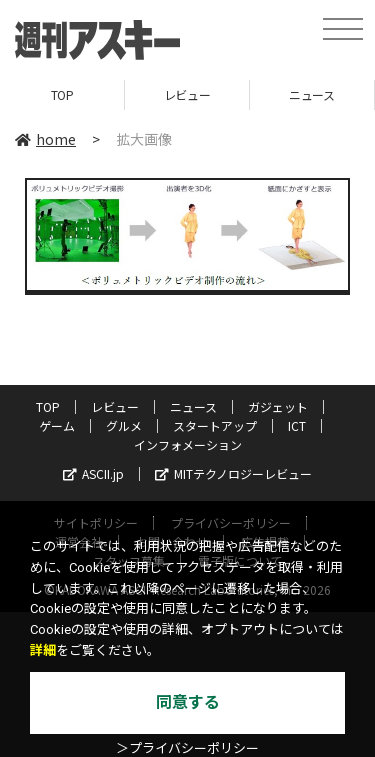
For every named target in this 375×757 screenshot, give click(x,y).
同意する (188, 702)
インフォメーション (188, 444)
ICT (297, 425)
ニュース (311, 94)
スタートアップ (215, 425)
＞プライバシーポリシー (187, 748)
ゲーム (57, 425)
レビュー (187, 94)
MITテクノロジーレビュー (233, 473)
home (45, 139)
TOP (62, 94)
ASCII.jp (93, 473)
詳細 (43, 650)
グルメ (124, 425)
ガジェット (278, 406)
